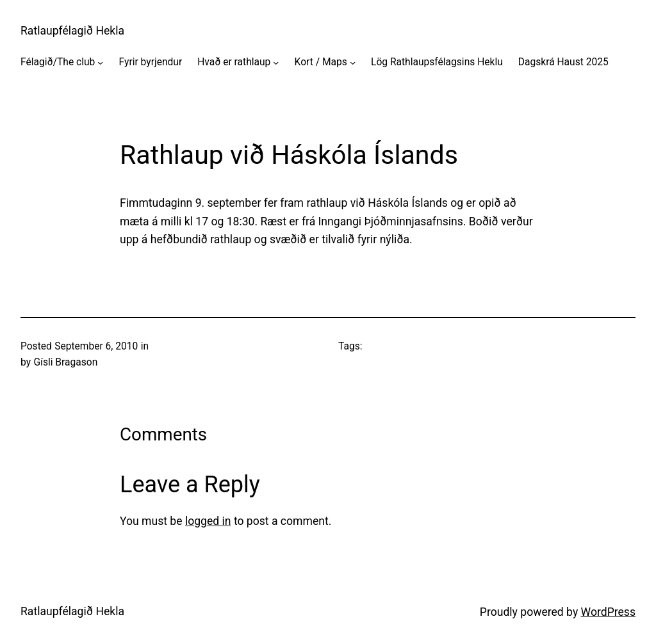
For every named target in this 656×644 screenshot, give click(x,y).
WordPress (608, 612)
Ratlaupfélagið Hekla (72, 31)
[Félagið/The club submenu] (100, 62)
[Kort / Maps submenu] (353, 62)
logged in (208, 521)
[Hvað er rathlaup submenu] (276, 62)
